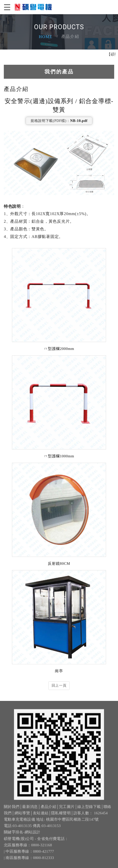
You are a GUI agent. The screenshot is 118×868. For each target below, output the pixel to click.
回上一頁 (59, 685)
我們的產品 (59, 71)
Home (46, 37)
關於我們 (12, 811)
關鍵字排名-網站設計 (22, 837)
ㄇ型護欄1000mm (59, 456)
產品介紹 (48, 811)
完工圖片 (67, 811)
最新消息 (30, 811)
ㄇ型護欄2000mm (59, 348)
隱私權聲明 (61, 817)
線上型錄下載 (89, 811)
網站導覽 (22, 817)
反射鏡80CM (59, 563)
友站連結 (41, 817)
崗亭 (59, 670)
